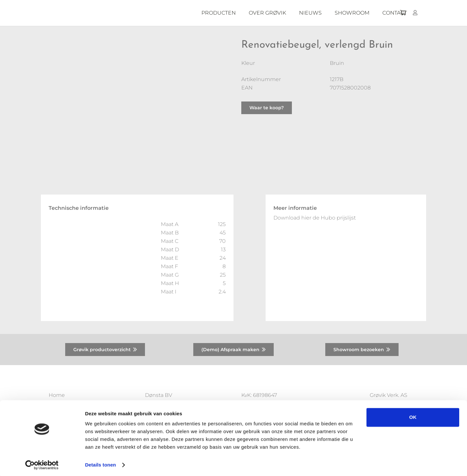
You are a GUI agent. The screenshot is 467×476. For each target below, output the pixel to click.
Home (57, 395)
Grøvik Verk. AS (389, 395)
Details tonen (100, 463)
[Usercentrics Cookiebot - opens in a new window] (42, 463)
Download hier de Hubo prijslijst (315, 218)
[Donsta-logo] (146, 13)
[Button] (415, 13)
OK (413, 416)
